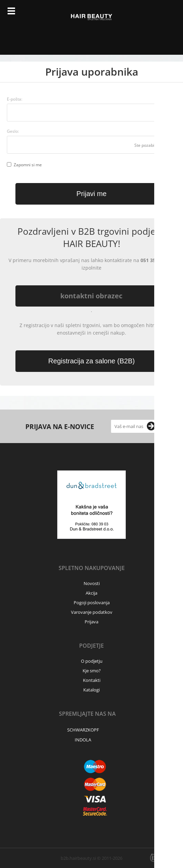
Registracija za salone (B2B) (91, 361)
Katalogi (91, 690)
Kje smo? (92, 671)
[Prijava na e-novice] (151, 426)
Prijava (153, 14)
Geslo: (13, 131)
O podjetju (92, 661)
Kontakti (92, 680)
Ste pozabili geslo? (152, 145)
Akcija (91, 593)
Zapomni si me (28, 165)
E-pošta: (15, 99)
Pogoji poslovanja (92, 603)
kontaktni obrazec (91, 296)
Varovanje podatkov (92, 612)
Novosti (92, 583)
